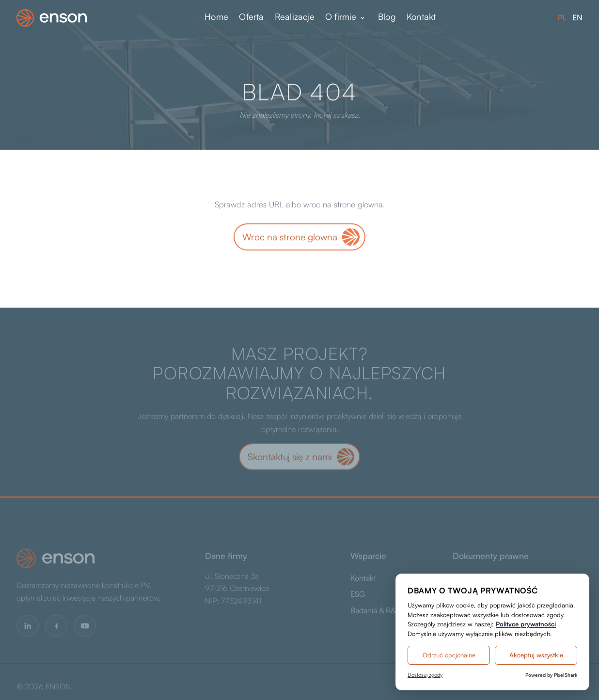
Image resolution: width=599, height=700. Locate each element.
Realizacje (295, 17)
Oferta (251, 17)
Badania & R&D (376, 612)
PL (562, 17)
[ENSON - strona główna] (52, 18)
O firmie (341, 17)
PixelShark (566, 675)
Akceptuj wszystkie (536, 655)
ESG (358, 596)
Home (216, 17)
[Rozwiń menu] (363, 18)
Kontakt (421, 17)
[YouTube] (85, 627)
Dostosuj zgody (425, 675)
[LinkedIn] (28, 627)
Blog (387, 17)
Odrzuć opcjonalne (449, 655)
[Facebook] (56, 627)
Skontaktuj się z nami (290, 458)
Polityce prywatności (526, 624)
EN (577, 17)
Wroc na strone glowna (290, 237)
